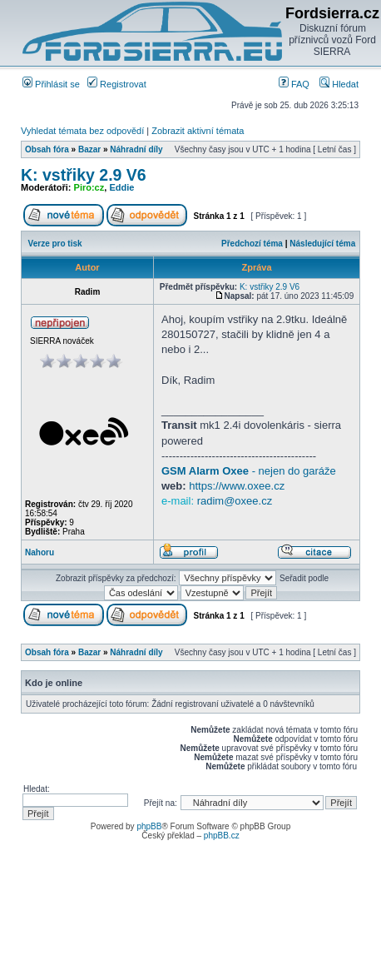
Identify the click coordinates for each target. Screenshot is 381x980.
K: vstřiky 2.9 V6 (84, 175)
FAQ (294, 84)
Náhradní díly (136, 149)
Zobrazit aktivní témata (198, 131)
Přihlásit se (51, 84)
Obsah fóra (47, 149)
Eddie (121, 187)
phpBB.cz (222, 836)
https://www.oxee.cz (237, 486)
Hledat (339, 84)
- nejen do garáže (249, 471)
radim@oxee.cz (235, 501)
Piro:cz (89, 187)
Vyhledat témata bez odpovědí (82, 131)
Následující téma (322, 244)
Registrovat (117, 84)
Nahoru (40, 552)
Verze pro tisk (55, 244)
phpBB (149, 826)
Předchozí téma (252, 244)
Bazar (89, 149)
